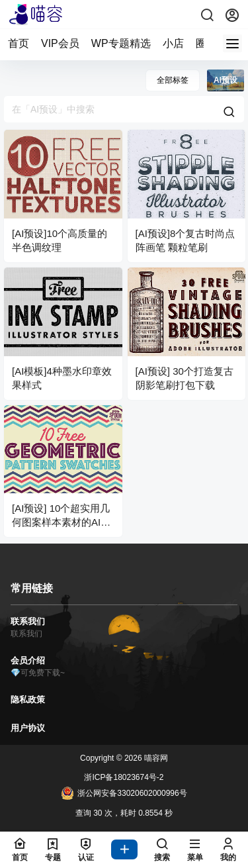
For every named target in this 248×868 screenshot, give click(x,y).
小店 (173, 43)
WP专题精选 (121, 43)
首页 (19, 43)
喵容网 (155, 758)
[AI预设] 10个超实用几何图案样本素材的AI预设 (61, 522)
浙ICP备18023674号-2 (124, 777)
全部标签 (173, 80)
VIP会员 (60, 43)
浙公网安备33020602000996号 (124, 793)
